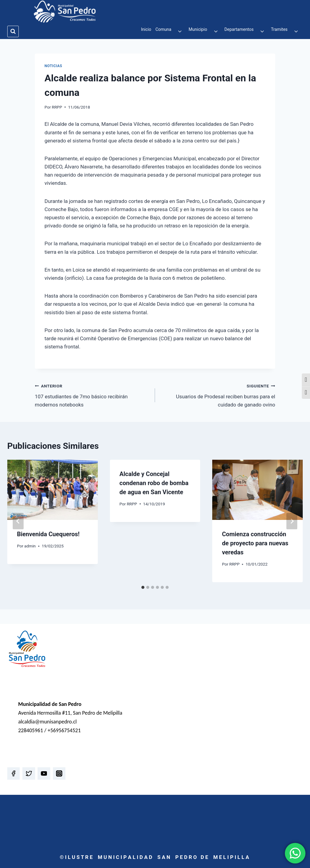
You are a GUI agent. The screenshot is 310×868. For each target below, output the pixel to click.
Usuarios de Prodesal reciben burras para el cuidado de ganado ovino (218, 395)
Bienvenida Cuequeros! (48, 534)
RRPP (57, 107)
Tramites (279, 29)
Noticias (53, 66)
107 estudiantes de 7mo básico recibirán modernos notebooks (92, 395)
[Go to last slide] (18, 521)
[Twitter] (29, 773)
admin (30, 546)
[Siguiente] (292, 521)
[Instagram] (59, 773)
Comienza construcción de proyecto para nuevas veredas (255, 543)
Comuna (163, 29)
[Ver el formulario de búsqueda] (13, 31)
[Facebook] (13, 773)
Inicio (146, 29)
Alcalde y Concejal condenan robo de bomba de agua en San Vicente (154, 483)
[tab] (143, 587)
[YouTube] (44, 773)
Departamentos (239, 29)
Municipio (198, 29)
